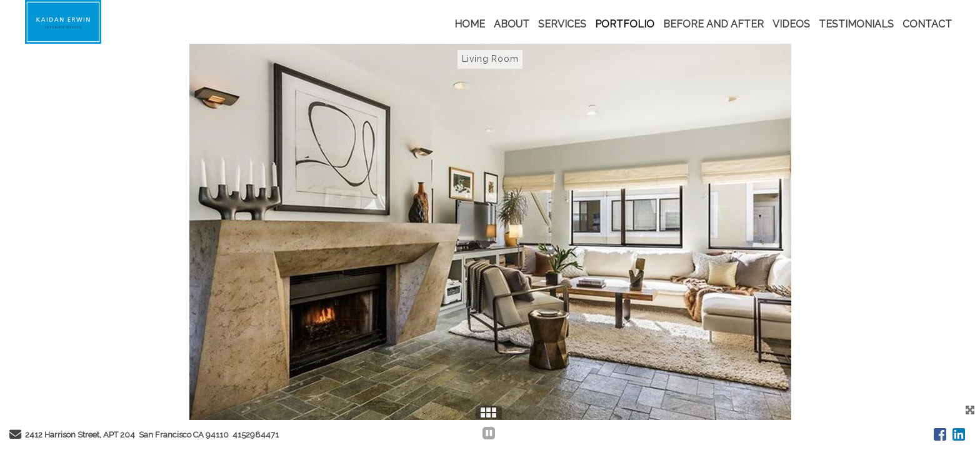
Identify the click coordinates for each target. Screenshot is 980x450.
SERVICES (562, 24)
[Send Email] (15, 436)
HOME (470, 24)
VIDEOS (791, 24)
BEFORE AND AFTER (713, 24)
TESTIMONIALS (856, 24)
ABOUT (512, 24)
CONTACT (927, 24)
